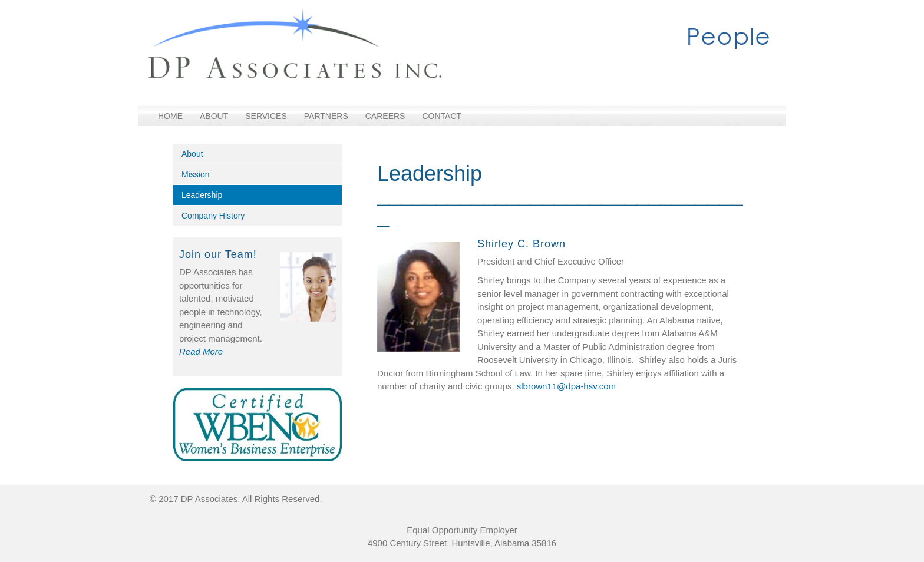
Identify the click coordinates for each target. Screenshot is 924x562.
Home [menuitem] (170, 116)
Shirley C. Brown (522, 244)
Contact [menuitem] (442, 116)
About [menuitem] (214, 116)
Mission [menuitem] (195, 174)
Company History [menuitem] (213, 216)
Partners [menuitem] (326, 116)
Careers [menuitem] (385, 116)
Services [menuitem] (266, 116)
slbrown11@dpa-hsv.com (566, 386)
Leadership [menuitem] (202, 195)
